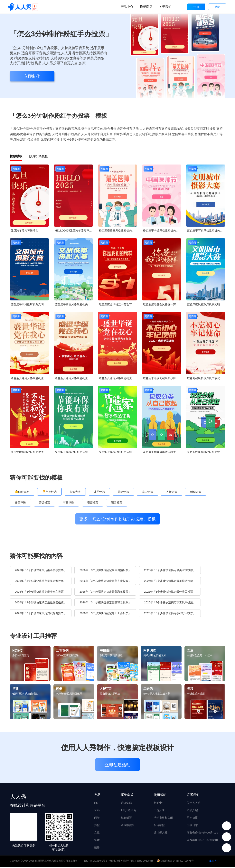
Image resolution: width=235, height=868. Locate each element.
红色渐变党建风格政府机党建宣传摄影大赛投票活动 (30, 378)
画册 (97, 848)
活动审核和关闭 (163, 819)
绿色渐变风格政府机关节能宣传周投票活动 (74, 452)
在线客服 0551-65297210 (202, 841)
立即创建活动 (117, 766)
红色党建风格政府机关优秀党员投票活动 (30, 452)
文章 (97, 834)
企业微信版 (128, 826)
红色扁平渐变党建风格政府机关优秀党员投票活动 (162, 378)
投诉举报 (159, 826)
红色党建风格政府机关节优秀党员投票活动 (206, 378)
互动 (97, 811)
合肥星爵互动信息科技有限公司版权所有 (56, 862)
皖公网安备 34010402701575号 (176, 862)
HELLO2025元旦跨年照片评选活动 (74, 231)
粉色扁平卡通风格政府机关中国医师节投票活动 (162, 231)
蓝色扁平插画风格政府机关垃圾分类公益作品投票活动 (162, 452)
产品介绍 (192, 811)
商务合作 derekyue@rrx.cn (203, 834)
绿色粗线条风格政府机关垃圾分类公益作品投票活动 (206, 452)
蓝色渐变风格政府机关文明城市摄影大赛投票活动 (206, 304)
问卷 (97, 819)
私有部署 (126, 819)
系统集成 (126, 804)
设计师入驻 (161, 834)
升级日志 (192, 826)
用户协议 (192, 819)
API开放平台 (129, 811)
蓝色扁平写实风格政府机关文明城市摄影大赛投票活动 (206, 231)
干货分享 (159, 811)
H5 (96, 804)
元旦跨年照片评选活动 (24, 231)
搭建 (97, 841)
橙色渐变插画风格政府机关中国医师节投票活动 (118, 231)
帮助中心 (159, 804)
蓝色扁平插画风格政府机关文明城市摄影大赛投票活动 (74, 304)
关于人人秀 (194, 804)
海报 (97, 826)
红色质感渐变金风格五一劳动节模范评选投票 (162, 304)
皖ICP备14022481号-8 (96, 862)
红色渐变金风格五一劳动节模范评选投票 (118, 304)
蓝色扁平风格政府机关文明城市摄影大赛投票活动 (30, 304)
